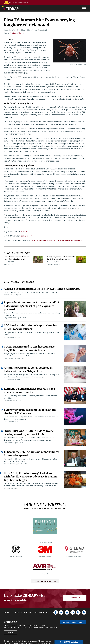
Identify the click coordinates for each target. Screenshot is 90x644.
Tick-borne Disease (17, 33)
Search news (42, 613)
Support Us (75, 598)
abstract (25, 232)
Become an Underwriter (45, 581)
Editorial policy (22, 613)
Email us (11, 633)
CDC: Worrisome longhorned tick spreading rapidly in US (57, 240)
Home (7, 613)
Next (28, 253)
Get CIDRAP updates (69, 642)
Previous (26, 253)
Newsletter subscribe (73, 622)
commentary (27, 236)
